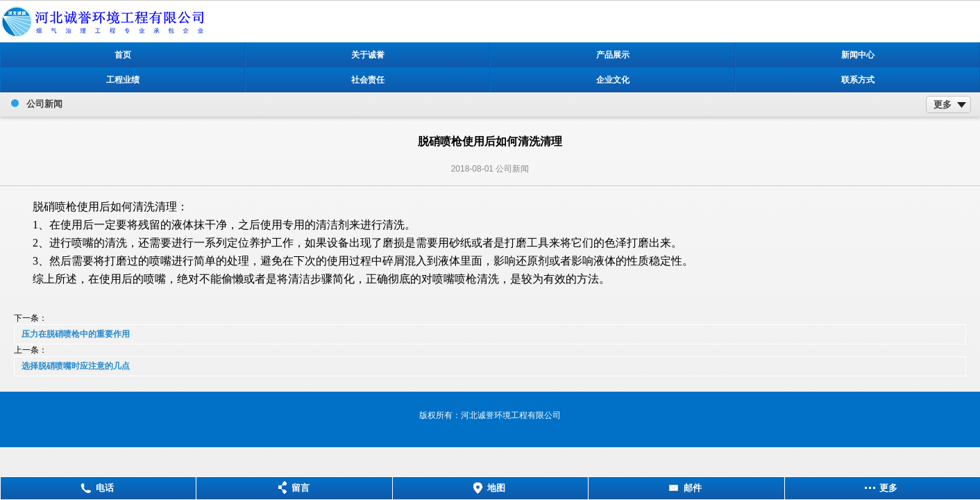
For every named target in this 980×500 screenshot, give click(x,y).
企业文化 (613, 80)
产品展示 (613, 55)
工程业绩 (123, 80)
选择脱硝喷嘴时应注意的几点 (76, 366)
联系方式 (858, 80)
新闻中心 (858, 55)
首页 (123, 55)
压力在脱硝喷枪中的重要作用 (76, 334)
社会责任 (368, 80)
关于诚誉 (368, 55)
